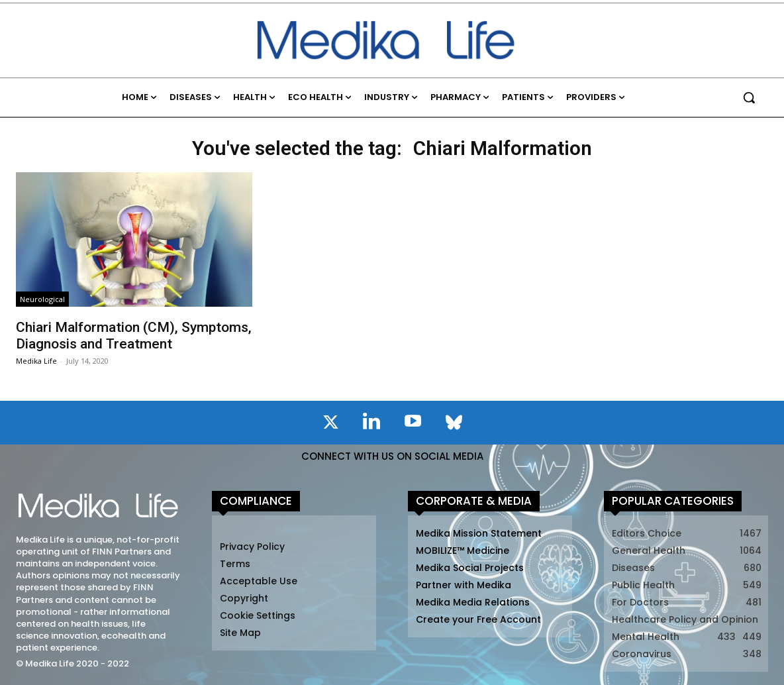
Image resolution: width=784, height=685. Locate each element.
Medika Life (36, 361)
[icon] (330, 425)
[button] (749, 97)
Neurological (42, 299)
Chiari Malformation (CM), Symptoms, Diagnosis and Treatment (134, 336)
